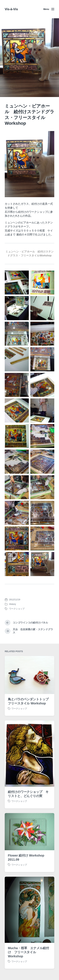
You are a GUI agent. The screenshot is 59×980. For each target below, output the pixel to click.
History (13, 604)
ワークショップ (17, 609)
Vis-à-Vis (11, 9)
